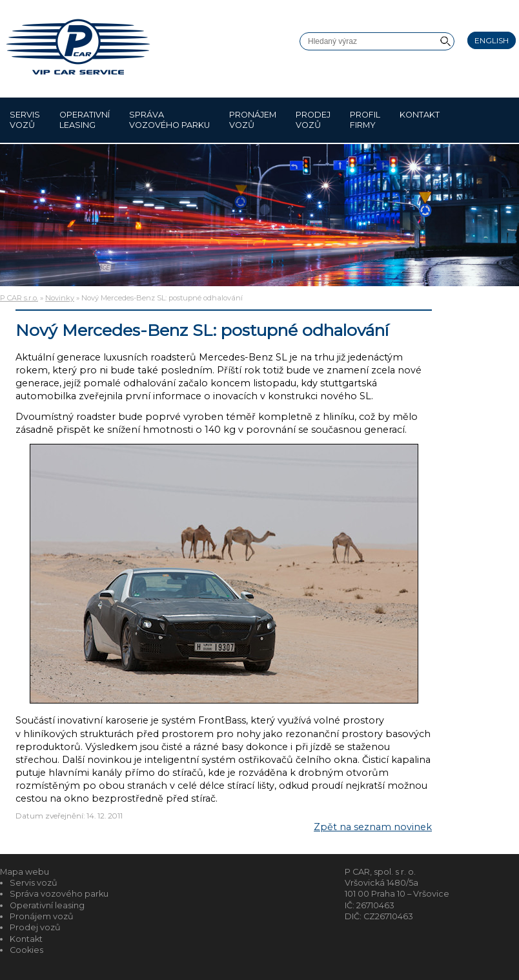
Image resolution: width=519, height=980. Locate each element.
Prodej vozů (313, 120)
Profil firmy (365, 120)
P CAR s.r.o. (19, 298)
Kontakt (420, 120)
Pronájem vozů (253, 120)
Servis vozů (25, 120)
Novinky (60, 298)
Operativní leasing (85, 120)
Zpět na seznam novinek (373, 827)
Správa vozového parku (169, 120)
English (492, 40)
